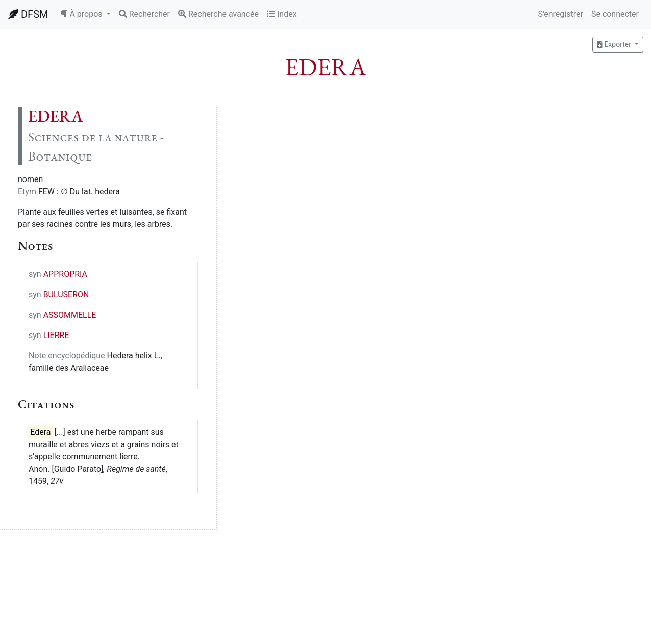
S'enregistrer (560, 14)
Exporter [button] (615, 44)
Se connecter (615, 14)
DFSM (28, 14)
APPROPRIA (65, 274)
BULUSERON (66, 294)
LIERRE (56, 335)
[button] (85, 14)
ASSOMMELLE (70, 315)
